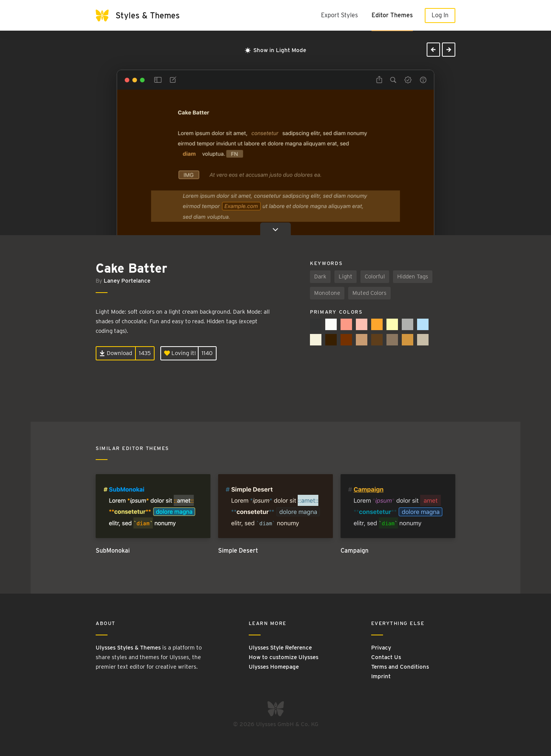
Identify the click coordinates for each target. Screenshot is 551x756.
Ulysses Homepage (274, 667)
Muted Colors (369, 293)
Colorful (375, 277)
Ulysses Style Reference (280, 648)
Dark (320, 277)
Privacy (381, 648)
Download (116, 353)
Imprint (381, 676)
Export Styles (339, 15)
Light (346, 277)
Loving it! (180, 353)
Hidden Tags (413, 277)
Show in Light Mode (275, 50)
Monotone (327, 293)
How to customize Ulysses (284, 657)
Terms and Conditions (400, 667)
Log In (440, 15)
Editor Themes (392, 15)
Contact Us (386, 657)
